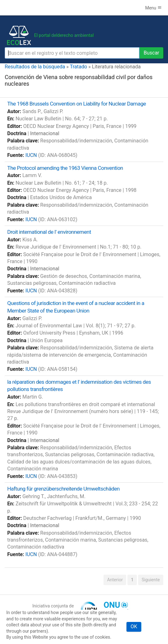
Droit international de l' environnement (49, 232)
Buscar (151, 53)
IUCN (31, 155)
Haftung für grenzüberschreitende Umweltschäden (63, 489)
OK (134, 627)
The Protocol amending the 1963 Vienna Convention (65, 168)
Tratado (78, 67)
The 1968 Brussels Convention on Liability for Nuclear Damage (77, 104)
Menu (153, 8)
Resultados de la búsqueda (35, 67)
